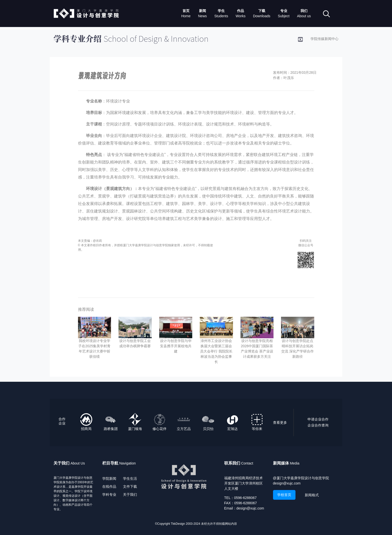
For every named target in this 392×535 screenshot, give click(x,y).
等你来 (257, 429)
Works (241, 16)
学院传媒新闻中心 (324, 39)
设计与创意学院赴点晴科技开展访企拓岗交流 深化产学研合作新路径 (297, 349)
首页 (186, 11)
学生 (221, 11)
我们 (304, 11)
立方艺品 (184, 429)
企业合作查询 (318, 425)
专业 (284, 11)
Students (221, 16)
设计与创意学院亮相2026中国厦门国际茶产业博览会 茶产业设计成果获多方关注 (257, 349)
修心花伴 (159, 429)
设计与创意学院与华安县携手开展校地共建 (176, 346)
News (202, 16)
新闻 (202, 11)
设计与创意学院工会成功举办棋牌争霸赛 (135, 343)
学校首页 (284, 495)
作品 (240, 11)
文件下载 (130, 486)
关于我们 (130, 494)
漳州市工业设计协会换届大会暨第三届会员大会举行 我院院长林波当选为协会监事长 (216, 351)
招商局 (86, 429)
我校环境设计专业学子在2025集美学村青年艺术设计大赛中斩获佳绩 (94, 349)
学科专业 (109, 494)
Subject (284, 16)
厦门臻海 (135, 429)
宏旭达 (232, 429)
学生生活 (130, 478)
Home (186, 16)
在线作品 (109, 486)
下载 (262, 11)
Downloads (262, 16)
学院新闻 (109, 478)
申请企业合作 (318, 419)
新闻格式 (312, 495)
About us (304, 16)
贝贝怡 (208, 429)
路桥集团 (111, 429)
